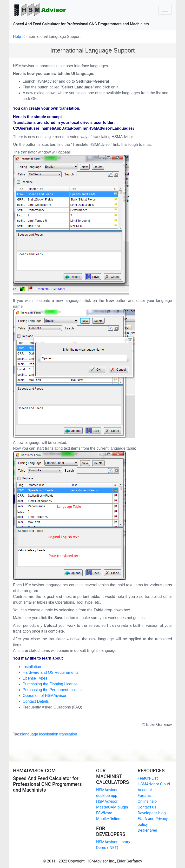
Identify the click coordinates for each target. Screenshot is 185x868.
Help (17, 37)
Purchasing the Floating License (50, 684)
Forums (144, 796)
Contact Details (36, 701)
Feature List (148, 778)
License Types (35, 678)
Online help (147, 801)
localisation (49, 734)
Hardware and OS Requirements (51, 672)
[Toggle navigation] (165, 10)
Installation (32, 667)
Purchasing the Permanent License (53, 690)
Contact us (147, 807)
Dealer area (148, 830)
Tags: (45, 734)
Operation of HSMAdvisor (44, 696)
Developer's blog (152, 813)
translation (68, 734)
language (30, 734)
